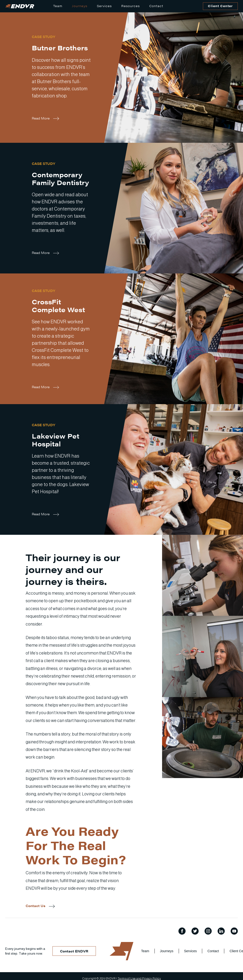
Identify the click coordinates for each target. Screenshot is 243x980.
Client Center (220, 6)
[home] (20, 6)
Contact (156, 6)
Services (104, 6)
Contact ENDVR (74, 951)
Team (58, 6)
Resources (131, 6)
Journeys (80, 6)
